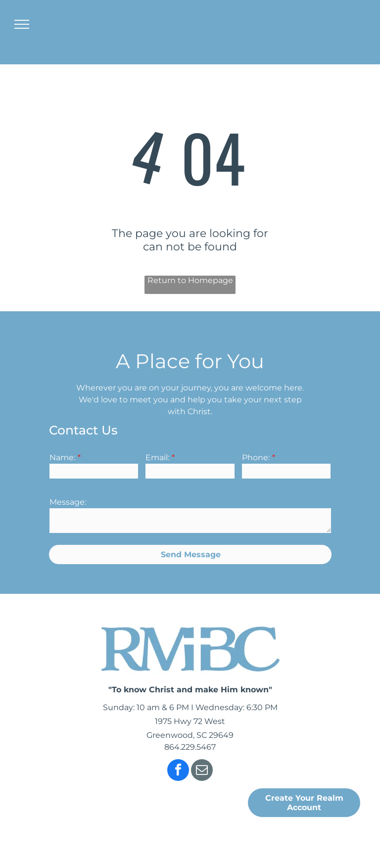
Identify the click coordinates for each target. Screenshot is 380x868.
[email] (202, 771)
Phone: (256, 458)
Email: (157, 458)
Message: (68, 502)
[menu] (22, 24)
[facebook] (178, 771)
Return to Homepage (190, 280)
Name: (62, 458)
